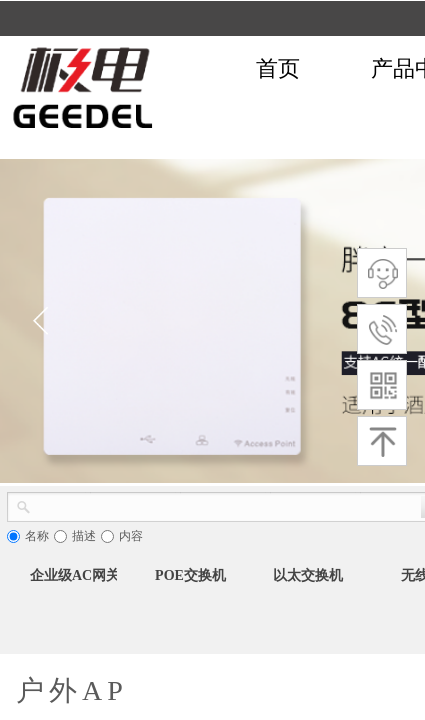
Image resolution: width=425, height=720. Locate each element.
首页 (278, 68)
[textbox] (226, 505)
